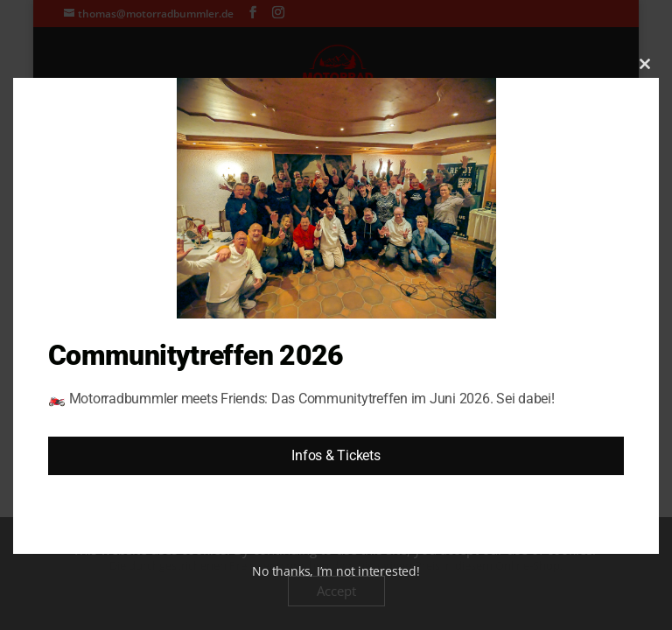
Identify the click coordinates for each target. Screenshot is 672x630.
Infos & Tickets (336, 455)
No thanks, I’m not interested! (336, 571)
